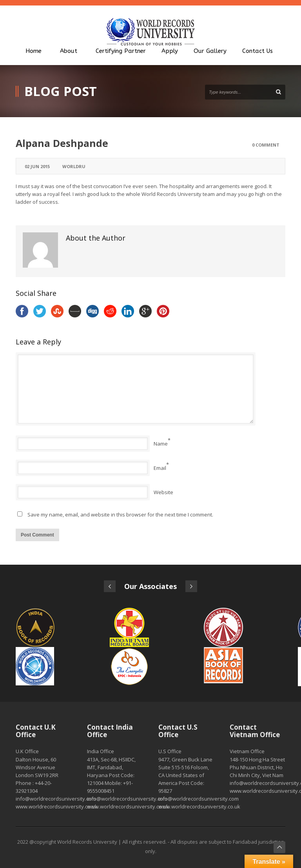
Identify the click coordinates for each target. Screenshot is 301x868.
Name (161, 444)
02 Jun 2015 (37, 166)
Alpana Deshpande (62, 143)
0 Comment (266, 145)
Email (160, 468)
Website (163, 492)
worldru (74, 166)
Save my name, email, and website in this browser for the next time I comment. (120, 515)
